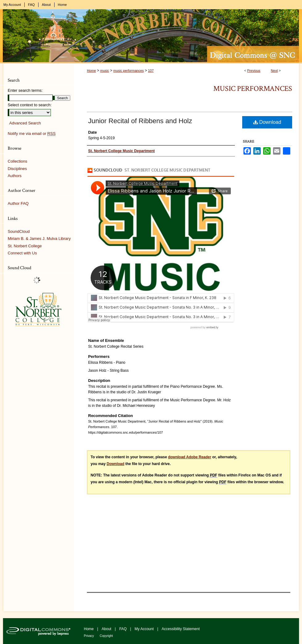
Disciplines (17, 169)
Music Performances (253, 89)
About (107, 629)
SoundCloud (19, 231)
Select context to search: (30, 105)
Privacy (89, 636)
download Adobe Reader (190, 457)
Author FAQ (18, 203)
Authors (15, 176)
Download (267, 122)
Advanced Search (25, 123)
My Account (145, 629)
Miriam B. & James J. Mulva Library (39, 239)
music (105, 71)
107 (151, 71)
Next (274, 71)
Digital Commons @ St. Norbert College (151, 36)
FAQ (123, 629)
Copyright (106, 636)
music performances (128, 71)
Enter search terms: (25, 90)
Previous (254, 71)
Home (91, 71)
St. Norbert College (25, 246)
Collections (18, 161)
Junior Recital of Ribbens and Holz (140, 121)
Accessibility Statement (181, 629)
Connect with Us (22, 253)
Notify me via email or (32, 134)
